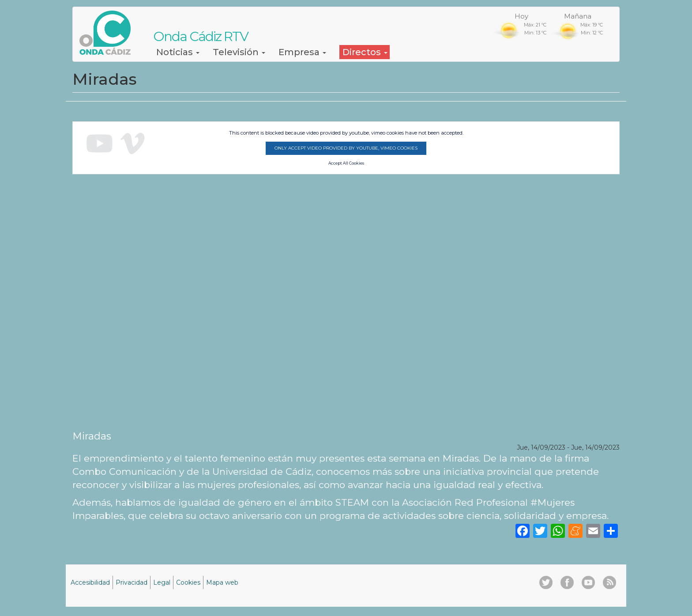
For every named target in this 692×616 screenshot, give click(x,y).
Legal (162, 582)
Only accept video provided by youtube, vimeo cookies (346, 148)
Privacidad (132, 582)
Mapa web (222, 582)
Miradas (92, 436)
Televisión (239, 52)
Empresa (302, 52)
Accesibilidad (90, 582)
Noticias (178, 52)
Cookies (188, 582)
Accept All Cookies (346, 163)
